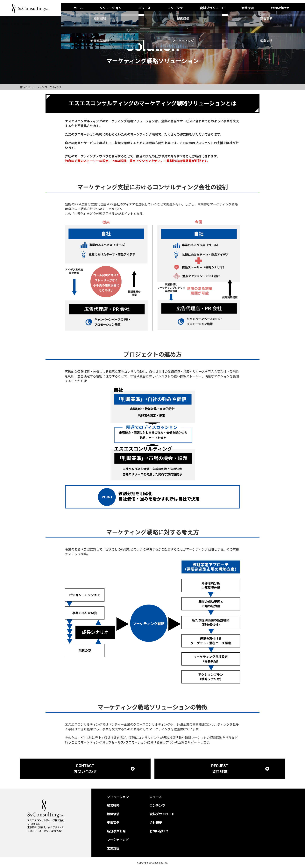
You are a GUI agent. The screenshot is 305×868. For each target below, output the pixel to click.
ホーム (78, 8)
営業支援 (113, 848)
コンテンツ (175, 8)
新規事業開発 (116, 831)
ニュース (144, 8)
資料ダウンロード (212, 8)
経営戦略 (113, 806)
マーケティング (118, 840)
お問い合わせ (280, 8)
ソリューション (110, 8)
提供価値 (113, 814)
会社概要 (248, 8)
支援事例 (113, 823)
